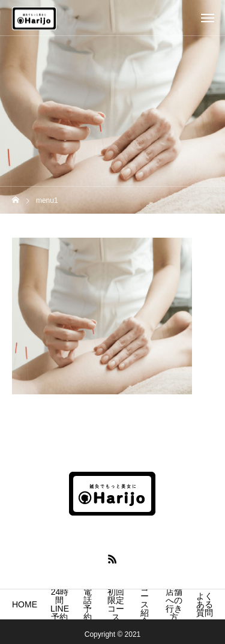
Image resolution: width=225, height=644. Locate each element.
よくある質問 (205, 604)
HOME (25, 604)
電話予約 (88, 604)
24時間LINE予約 (60, 604)
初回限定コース (116, 604)
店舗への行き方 (174, 604)
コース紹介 (145, 604)
